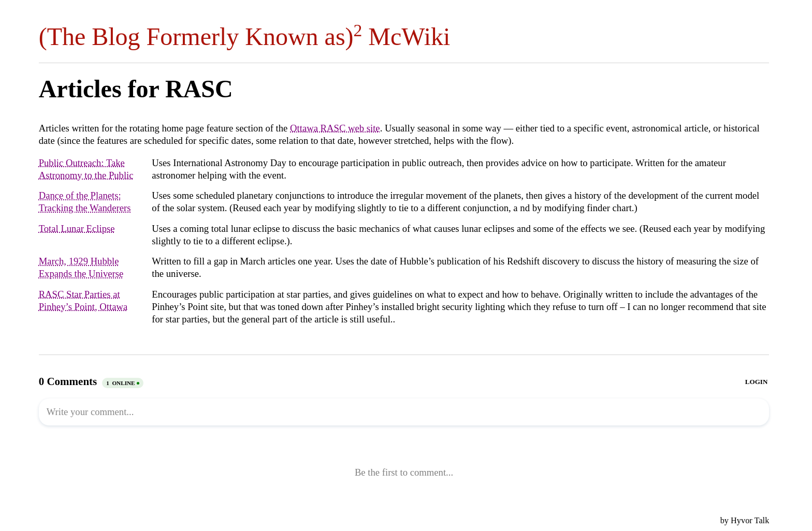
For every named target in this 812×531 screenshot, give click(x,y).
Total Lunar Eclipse (77, 228)
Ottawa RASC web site (335, 128)
